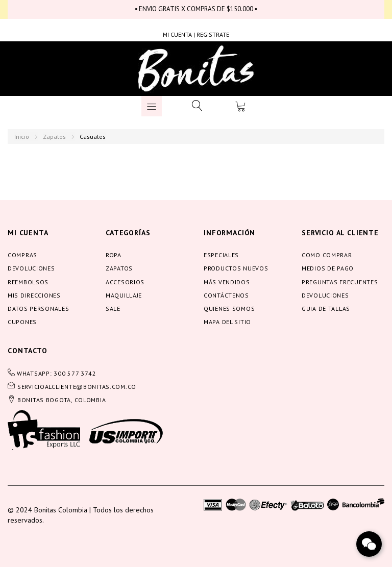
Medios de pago (328, 268)
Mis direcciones (34, 295)
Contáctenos (226, 295)
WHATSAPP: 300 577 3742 (57, 373)
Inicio (22, 137)
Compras (22, 255)
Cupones (22, 322)
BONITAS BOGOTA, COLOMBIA (62, 400)
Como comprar (327, 255)
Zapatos (54, 137)
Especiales (221, 255)
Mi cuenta (28, 233)
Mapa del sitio (227, 322)
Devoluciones (31, 268)
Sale (113, 309)
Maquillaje (124, 295)
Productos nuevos (236, 268)
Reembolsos (28, 282)
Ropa (114, 255)
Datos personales (39, 309)
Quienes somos (229, 309)
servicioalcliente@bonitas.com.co (77, 387)
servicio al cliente (340, 233)
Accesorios (125, 282)
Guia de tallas (326, 309)
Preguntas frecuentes (340, 282)
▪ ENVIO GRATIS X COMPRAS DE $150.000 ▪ (196, 9)
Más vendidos (227, 282)
